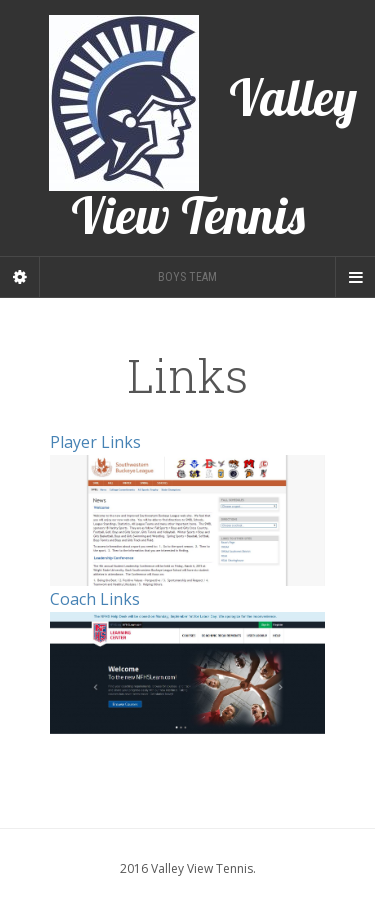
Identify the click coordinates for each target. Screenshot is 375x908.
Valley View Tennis (203, 128)
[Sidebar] (20, 277)
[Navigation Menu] (355, 277)
